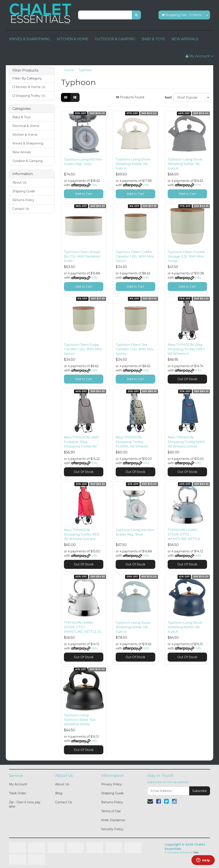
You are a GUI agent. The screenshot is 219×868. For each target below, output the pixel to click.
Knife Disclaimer (113, 820)
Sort (167, 97)
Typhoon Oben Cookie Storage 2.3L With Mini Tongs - (186, 256)
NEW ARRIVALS (185, 39)
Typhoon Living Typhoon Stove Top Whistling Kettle (80, 720)
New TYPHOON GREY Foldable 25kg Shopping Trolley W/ (82, 442)
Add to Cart (84, 194)
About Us (19, 182)
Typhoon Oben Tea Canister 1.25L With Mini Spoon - (135, 349)
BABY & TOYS (153, 39)
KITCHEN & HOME (73, 39)
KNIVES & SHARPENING (30, 39)
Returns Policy (23, 200)
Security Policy (112, 829)
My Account (18, 784)
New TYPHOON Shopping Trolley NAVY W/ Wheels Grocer (186, 442)
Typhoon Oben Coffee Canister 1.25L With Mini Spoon (135, 256)
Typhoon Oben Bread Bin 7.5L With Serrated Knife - (82, 256)
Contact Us (21, 209)
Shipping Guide (24, 191)
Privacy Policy (112, 784)
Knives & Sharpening (28, 143)
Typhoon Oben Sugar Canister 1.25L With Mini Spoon (83, 349)
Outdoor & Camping (27, 161)
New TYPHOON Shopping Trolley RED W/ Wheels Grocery (82, 534)
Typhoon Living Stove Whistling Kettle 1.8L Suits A (133, 164)
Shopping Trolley (30, 96)
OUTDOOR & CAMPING (115, 39)
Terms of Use (111, 811)
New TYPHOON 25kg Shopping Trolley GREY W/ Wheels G (186, 349)
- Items (182, 15)
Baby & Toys (21, 117)
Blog (59, 793)
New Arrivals (22, 152)
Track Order (18, 793)
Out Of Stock (187, 379)
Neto (196, 852)
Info (94, 185)
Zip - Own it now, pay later (25, 804)
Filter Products (25, 71)
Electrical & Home (26, 126)
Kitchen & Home (30, 87)
